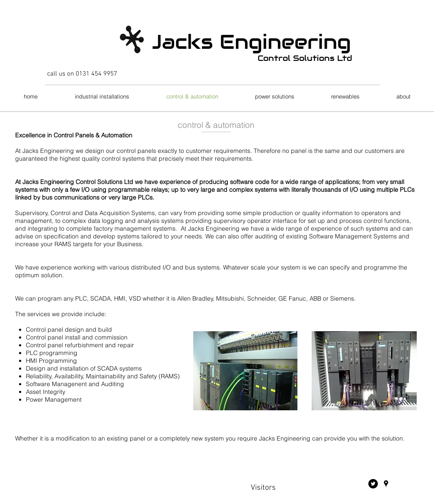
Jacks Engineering (249, 42)
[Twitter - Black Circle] (373, 484)
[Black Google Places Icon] (386, 484)
